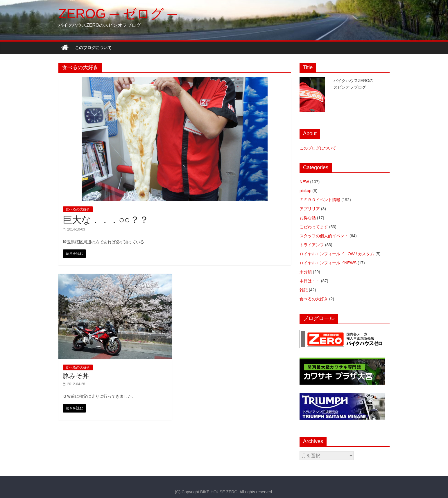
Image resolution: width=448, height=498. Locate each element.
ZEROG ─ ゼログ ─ (118, 14)
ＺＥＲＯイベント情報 (320, 200)
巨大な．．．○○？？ (106, 220)
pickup (305, 191)
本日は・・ (310, 281)
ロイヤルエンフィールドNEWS (328, 263)
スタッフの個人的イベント (324, 236)
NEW (304, 182)
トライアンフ (312, 245)
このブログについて (93, 48)
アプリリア (310, 209)
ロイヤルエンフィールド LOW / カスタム (337, 254)
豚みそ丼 (76, 376)
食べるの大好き (78, 209)
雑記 (304, 290)
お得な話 (308, 218)
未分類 (306, 272)
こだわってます (314, 227)
